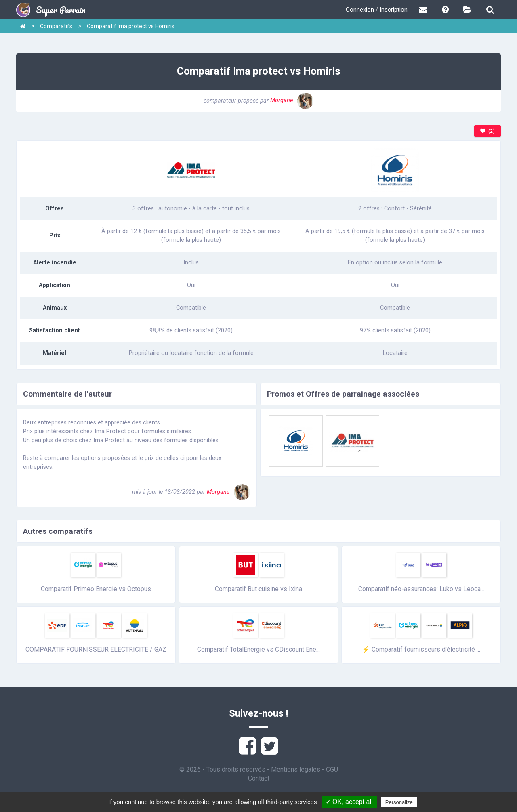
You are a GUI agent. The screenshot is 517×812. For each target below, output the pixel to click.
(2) (488, 131)
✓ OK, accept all (349, 802)
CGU (332, 769)
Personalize (399, 802)
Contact (259, 778)
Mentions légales (296, 769)
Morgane (292, 100)
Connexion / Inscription (377, 10)
